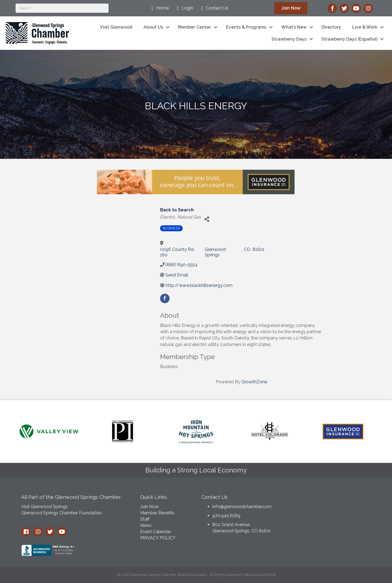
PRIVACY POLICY (158, 538)
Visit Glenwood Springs (45, 507)
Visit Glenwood (116, 27)
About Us (153, 27)
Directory (331, 27)
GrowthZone (254, 382)
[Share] (207, 219)
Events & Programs (246, 27)
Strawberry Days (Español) (349, 39)
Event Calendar (156, 532)
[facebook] (165, 298)
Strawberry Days (289, 39)
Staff (145, 519)
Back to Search (177, 210)
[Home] (159, 8)
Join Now (149, 507)
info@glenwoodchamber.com (242, 507)
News (146, 525)
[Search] (62, 8)
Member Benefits (157, 513)
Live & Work (365, 27)
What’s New (294, 27)
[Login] (184, 8)
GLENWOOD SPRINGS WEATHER (329, 511)
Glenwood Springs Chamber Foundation (62, 513)
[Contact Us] (213, 8)
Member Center (195, 27)
